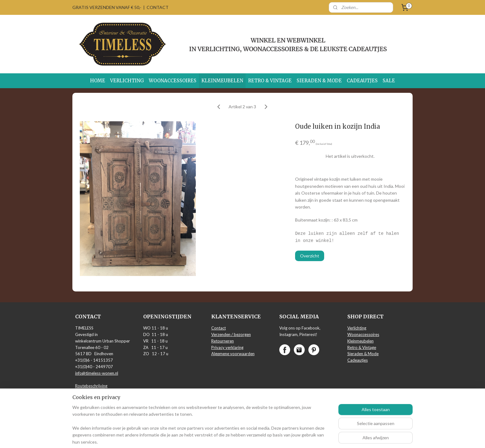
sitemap (225, 437)
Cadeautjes (358, 360)
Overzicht (310, 255)
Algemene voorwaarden (233, 354)
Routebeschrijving (91, 386)
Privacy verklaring (227, 347)
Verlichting (357, 328)
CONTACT (158, 7)
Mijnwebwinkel (307, 437)
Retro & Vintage (362, 347)
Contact (219, 328)
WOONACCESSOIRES (173, 81)
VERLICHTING (127, 81)
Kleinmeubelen (361, 341)
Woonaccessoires (363, 334)
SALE (389, 81)
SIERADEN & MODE (319, 81)
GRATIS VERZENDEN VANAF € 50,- (107, 7)
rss (236, 437)
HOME (98, 81)
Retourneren (223, 341)
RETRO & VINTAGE (270, 81)
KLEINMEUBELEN (222, 81)
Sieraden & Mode (363, 354)
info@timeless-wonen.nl (97, 373)
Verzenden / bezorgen (231, 334)
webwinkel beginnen (257, 437)
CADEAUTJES (362, 81)
